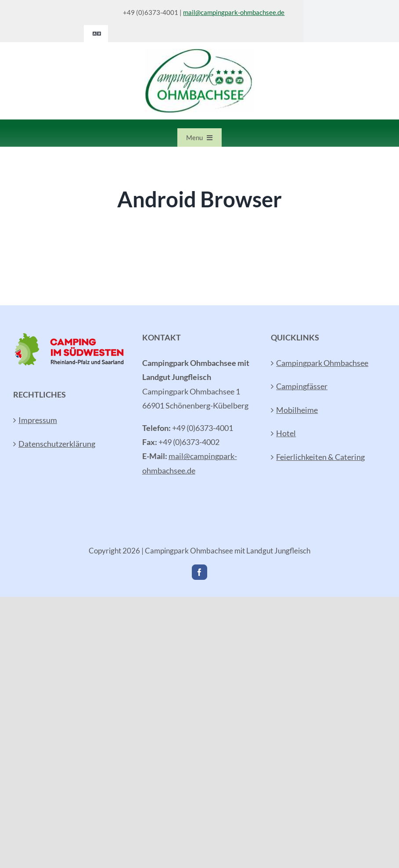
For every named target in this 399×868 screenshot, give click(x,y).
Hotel (286, 433)
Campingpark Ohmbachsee (322, 363)
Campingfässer (302, 386)
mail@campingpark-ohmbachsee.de (234, 12)
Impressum (38, 420)
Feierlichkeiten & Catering (320, 457)
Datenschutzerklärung (57, 444)
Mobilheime (297, 410)
